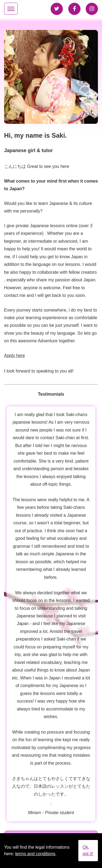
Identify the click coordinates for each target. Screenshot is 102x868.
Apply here (15, 355)
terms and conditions (35, 854)
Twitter (57, 9)
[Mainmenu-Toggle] (11, 9)
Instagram (92, 9)
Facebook (74, 9)
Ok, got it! (88, 850)
